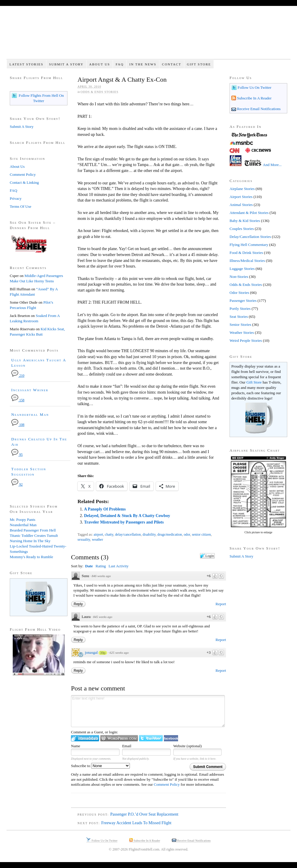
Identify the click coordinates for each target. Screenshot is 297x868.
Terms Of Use (21, 206)
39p (103, 653)
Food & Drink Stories (246, 253)
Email (127, 746)
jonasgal (91, 652)
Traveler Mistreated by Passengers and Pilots (124, 522)
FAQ (120, 64)
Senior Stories (240, 325)
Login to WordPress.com (119, 738)
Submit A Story (66, 64)
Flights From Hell (148, 36)
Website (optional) (188, 746)
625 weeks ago (119, 653)
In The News (143, 64)
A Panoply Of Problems (105, 509)
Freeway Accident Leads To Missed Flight (136, 823)
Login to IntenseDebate (85, 738)
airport (98, 534)
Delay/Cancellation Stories (250, 237)
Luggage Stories (242, 269)
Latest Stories (26, 64)
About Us (100, 64)
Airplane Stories (242, 189)
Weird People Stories (246, 340)
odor (187, 534)
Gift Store (199, 64)
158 (18, 400)
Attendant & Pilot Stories (249, 213)
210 (18, 376)
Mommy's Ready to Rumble (31, 557)
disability (149, 534)
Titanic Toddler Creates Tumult (34, 536)
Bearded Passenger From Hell (33, 530)
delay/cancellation (128, 534)
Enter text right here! (148, 711)
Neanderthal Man (30, 414)
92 (17, 485)
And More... (272, 165)
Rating (101, 566)
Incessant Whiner (30, 390)
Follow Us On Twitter (254, 87)
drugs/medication (170, 534)
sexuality (84, 540)
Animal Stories (241, 205)
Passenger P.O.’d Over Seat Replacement (144, 814)
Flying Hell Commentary (249, 245)
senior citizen (201, 534)
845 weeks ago (103, 617)
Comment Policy (167, 784)
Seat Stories (239, 317)
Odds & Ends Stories (99, 92)
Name (76, 746)
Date (89, 566)
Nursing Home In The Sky (30, 541)
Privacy (16, 198)
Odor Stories (239, 293)
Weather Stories (242, 332)
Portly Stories (240, 309)
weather (98, 540)
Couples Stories (242, 229)
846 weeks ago (101, 576)
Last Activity (119, 566)
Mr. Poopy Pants (22, 520)
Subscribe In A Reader (254, 98)
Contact (172, 64)
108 (18, 425)
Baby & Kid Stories (245, 221)
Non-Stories (239, 277)
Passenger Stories (243, 301)
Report (221, 604)
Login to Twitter (151, 738)
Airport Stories (241, 197)
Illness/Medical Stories (247, 261)
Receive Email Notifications (258, 109)
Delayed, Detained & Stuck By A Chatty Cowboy (127, 516)
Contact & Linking (24, 182)
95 (17, 455)
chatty (109, 534)
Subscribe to (100, 766)
